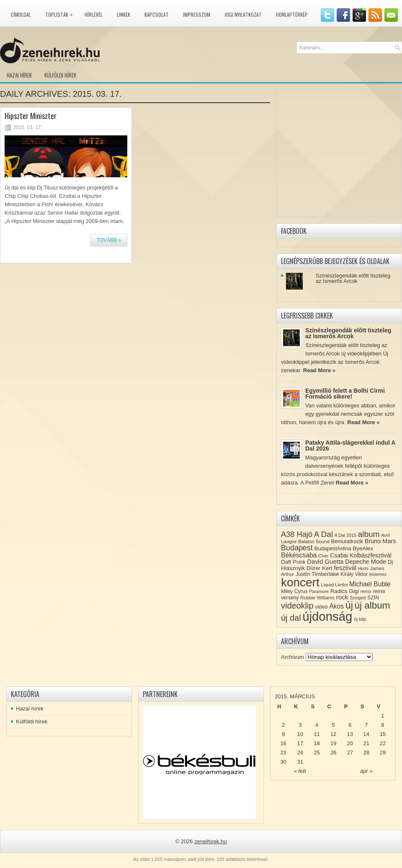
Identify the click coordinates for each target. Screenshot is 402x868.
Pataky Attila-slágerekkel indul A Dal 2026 (350, 446)
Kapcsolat (157, 14)
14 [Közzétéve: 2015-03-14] (366, 734)
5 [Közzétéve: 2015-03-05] (333, 725)
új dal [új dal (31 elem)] (291, 618)
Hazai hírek (19, 75)
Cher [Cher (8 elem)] (323, 556)
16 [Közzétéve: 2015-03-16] (283, 743)
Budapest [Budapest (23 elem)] (297, 548)
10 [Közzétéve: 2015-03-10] (300, 734)
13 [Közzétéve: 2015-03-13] (350, 734)
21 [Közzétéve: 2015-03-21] (366, 743)
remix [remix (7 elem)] (366, 591)
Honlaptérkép (292, 14)
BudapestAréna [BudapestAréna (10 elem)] (332, 548)
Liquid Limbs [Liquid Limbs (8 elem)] (334, 585)
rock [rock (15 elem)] (342, 597)
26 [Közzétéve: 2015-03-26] (333, 753)
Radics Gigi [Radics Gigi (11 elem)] (345, 591)
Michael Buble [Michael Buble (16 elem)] (370, 584)
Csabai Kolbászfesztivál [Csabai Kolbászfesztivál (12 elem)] (361, 555)
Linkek (124, 14)
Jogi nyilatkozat (243, 14)
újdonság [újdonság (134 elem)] (327, 616)
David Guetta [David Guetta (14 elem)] (325, 562)
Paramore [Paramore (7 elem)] (319, 591)
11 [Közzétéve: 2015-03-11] (317, 734)
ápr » (366, 771)
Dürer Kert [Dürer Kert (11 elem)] (320, 568)
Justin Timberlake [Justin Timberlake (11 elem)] (317, 574)
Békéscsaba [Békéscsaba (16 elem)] (299, 555)
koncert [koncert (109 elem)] (300, 582)
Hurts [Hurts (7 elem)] (363, 568)
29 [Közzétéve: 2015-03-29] (383, 753)
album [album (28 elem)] (369, 534)
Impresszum (197, 14)
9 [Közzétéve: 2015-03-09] (283, 734)
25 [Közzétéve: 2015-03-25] (317, 753)
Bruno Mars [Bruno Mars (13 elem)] (380, 541)
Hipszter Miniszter (31, 116)
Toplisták (61, 13)
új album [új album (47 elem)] (372, 605)
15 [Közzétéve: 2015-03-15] (383, 734)
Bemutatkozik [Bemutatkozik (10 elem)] (347, 541)
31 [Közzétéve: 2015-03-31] (300, 762)
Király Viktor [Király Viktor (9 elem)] (354, 574)
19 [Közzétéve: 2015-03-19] (333, 743)
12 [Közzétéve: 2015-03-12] (333, 734)
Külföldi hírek (60, 75)
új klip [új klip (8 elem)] (360, 619)
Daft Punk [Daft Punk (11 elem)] (293, 562)
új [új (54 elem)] (349, 605)
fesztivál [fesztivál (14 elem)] (345, 568)
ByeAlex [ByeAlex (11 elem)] (363, 548)
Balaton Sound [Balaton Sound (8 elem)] (314, 542)
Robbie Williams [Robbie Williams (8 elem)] (317, 598)
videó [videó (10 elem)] (321, 607)
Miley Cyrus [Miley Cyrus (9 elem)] (294, 591)
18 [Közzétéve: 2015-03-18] (317, 743)
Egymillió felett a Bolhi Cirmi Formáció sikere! (345, 394)
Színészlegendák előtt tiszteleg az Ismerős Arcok (353, 278)
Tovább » (109, 240)
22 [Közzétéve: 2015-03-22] (383, 743)
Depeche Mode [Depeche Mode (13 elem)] (366, 562)
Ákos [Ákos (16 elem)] (336, 606)
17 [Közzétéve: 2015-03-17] (300, 743)
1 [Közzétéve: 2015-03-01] (383, 716)
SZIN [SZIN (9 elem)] (373, 598)
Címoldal (21, 14)
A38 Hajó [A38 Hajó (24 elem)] (297, 534)
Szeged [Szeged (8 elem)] (358, 598)
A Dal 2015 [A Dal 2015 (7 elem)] (345, 535)
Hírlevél (94, 14)
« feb (300, 771)
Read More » (319, 370)
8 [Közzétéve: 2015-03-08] (383, 725)
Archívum (292, 657)
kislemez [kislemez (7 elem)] (378, 574)
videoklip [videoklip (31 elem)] (297, 606)
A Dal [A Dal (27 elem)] (323, 534)
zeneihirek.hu (210, 841)
